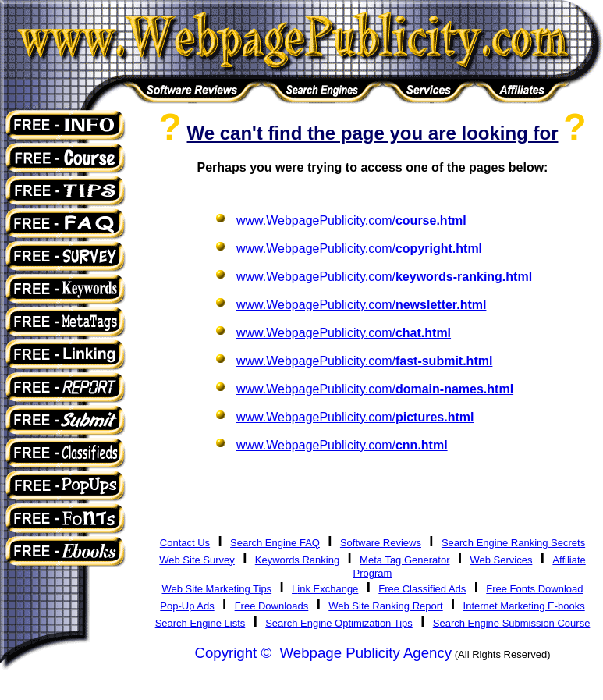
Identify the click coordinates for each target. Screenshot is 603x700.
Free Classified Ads (422, 589)
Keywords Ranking (297, 560)
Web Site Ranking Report (385, 606)
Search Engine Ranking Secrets (513, 543)
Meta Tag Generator (404, 560)
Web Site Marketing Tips (216, 589)
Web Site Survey (197, 560)
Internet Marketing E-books (524, 606)
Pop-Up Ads (187, 606)
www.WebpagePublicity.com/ (351, 220)
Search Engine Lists (200, 623)
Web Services (501, 560)
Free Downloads (272, 606)
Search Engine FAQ (275, 543)
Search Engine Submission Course (512, 623)
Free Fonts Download (534, 589)
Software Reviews (381, 543)
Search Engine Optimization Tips (339, 623)
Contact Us (185, 543)
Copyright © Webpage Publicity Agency (323, 653)
